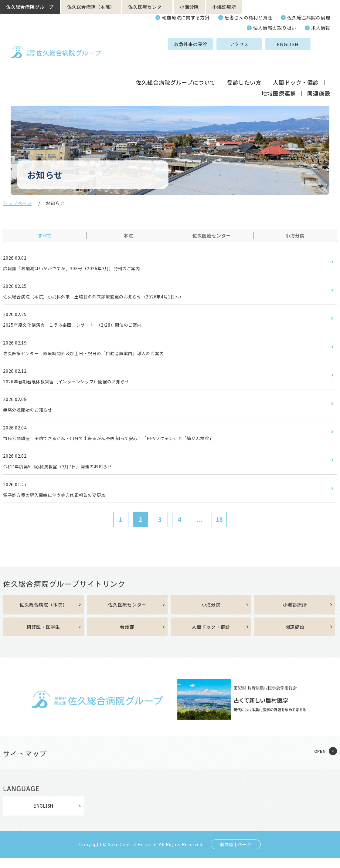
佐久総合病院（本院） (91, 7)
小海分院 (189, 7)
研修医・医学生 (43, 636)
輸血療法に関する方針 (186, 17)
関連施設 (319, 71)
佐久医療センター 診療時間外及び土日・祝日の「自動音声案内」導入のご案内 (95, 356)
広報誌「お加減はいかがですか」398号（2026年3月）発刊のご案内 (81, 269)
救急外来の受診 (144, 44)
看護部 (127, 636)
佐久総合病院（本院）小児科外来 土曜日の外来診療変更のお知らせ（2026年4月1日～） (106, 298)
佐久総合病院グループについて (176, 60)
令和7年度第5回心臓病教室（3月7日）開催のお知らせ (65, 474)
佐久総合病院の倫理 (309, 17)
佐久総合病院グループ (30, 7)
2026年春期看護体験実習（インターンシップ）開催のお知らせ (75, 386)
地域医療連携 (279, 71)
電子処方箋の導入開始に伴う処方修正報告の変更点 (62, 503)
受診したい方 (244, 60)
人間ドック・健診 (296, 60)
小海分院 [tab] (295, 236)
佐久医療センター (147, 7)
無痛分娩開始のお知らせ (31, 415)
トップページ (17, 203)
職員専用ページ (236, 854)
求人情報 (321, 28)
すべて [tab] (45, 236)
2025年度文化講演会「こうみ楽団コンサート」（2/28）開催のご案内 (82, 327)
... (200, 528)
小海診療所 (224, 7)
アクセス (192, 44)
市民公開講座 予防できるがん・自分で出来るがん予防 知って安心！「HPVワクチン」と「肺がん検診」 (123, 444)
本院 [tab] (128, 236)
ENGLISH (241, 44)
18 (219, 528)
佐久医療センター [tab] (212, 236)
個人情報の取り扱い (275, 28)
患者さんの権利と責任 (249, 17)
